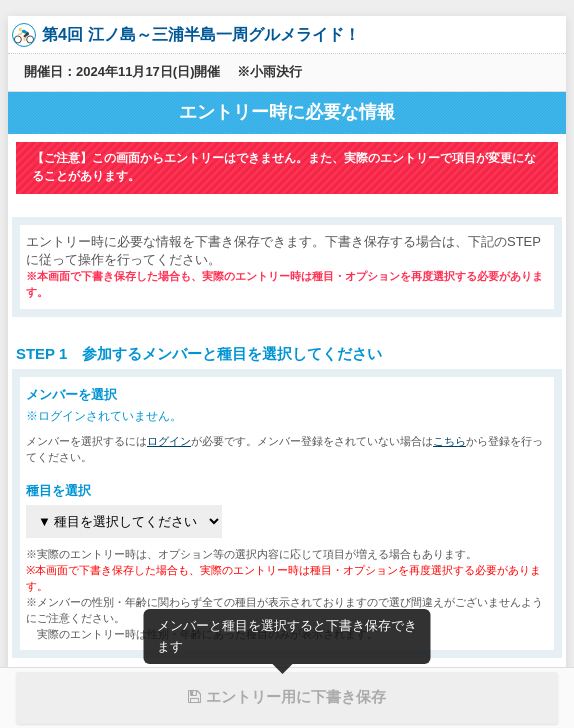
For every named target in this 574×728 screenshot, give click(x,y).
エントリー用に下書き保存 (286, 696)
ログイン (169, 441)
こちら (449, 441)
